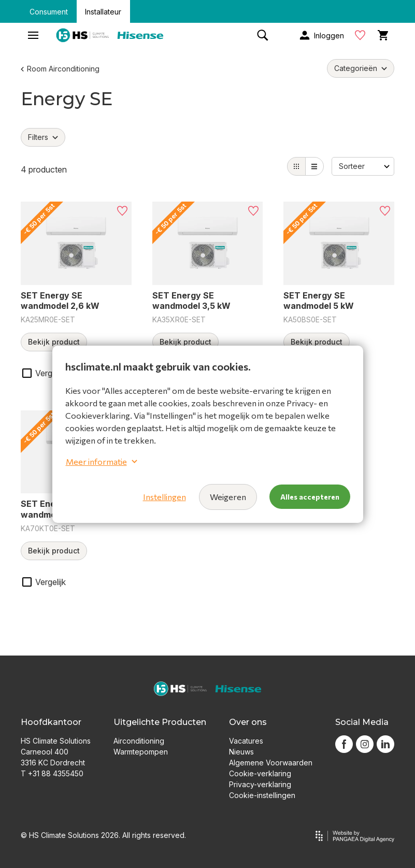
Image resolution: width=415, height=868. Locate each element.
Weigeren (228, 497)
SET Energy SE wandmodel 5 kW (319, 301)
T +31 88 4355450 (52, 773)
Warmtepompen (141, 752)
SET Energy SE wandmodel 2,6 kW (60, 301)
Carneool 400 (45, 752)
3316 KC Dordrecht (53, 763)
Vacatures (246, 741)
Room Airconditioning (60, 69)
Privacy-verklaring (260, 784)
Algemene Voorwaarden (271, 763)
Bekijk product (54, 342)
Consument (49, 12)
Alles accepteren (310, 497)
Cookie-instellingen (262, 795)
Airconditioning (139, 741)
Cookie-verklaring (260, 773)
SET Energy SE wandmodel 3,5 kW (191, 301)
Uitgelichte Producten (160, 722)
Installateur (103, 12)
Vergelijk (51, 373)
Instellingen (164, 497)
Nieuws (241, 752)
